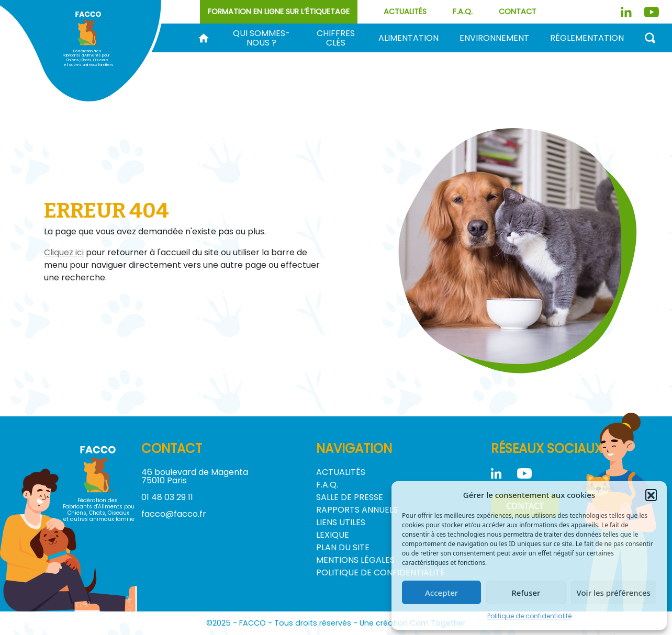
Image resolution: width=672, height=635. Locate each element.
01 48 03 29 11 (167, 497)
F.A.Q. (463, 12)
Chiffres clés (336, 38)
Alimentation (408, 38)
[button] (651, 495)
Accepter (441, 593)
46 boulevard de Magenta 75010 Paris (195, 476)
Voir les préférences (614, 593)
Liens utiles (341, 522)
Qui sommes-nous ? (261, 38)
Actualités (405, 12)
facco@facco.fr (174, 514)
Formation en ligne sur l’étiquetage (279, 12)
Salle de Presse (350, 497)
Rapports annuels (357, 510)
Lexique (333, 535)
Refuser (526, 593)
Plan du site (343, 547)
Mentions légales (355, 560)
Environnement (494, 38)
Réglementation (587, 38)
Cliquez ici (64, 252)
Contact (518, 12)
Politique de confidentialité (529, 616)
